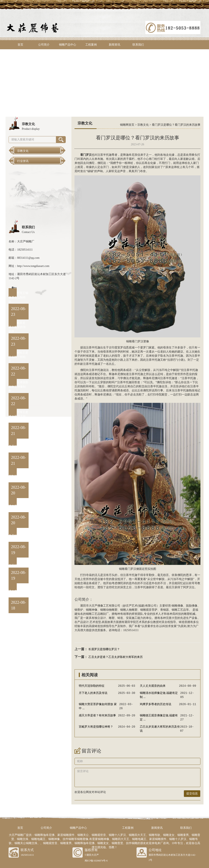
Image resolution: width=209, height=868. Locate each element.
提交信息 (192, 794)
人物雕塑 (132, 610)
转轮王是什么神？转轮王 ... (18, 357)
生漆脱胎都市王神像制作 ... (18, 387)
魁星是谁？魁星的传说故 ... (17, 327)
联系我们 (138, 45)
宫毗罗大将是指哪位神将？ (96, 727)
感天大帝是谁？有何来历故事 (97, 715)
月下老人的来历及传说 (93, 693)
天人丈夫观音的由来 (153, 686)
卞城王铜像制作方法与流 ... (18, 476)
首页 (20, 45)
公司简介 (44, 45)
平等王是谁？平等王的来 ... (18, 416)
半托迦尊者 (110, 155)
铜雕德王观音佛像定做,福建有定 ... (159, 717)
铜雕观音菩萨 (149, 610)
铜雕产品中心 (68, 45)
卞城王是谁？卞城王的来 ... (18, 591)
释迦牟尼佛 (116, 374)
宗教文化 (143, 125)
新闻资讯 (115, 45)
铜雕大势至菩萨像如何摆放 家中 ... (98, 706)
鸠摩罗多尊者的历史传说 (156, 704)
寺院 (159, 395)
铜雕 (129, 341)
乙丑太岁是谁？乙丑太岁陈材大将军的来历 (116, 657)
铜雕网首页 (127, 125)
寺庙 (89, 575)
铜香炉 (79, 610)
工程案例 (91, 45)
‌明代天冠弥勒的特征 (92, 686)
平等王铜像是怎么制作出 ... (18, 297)
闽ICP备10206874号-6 (96, 861)
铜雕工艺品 (179, 610)
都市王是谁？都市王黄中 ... (18, 506)
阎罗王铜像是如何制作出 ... (18, 536)
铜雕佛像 (177, 606)
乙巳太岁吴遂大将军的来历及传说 (160, 729)
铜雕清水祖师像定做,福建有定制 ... (159, 695)
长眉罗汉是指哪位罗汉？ (104, 649)
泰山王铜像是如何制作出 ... (18, 446)
